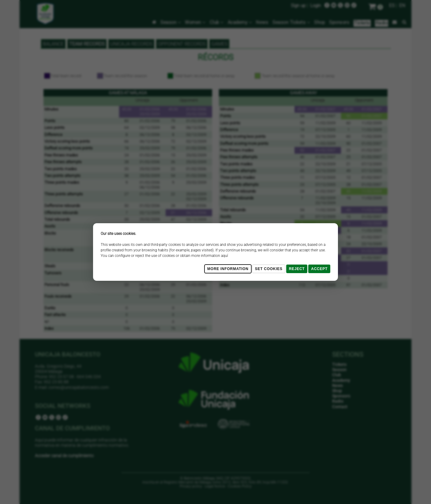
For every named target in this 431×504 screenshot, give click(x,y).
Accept (319, 269)
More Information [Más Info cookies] (228, 269)
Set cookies (269, 269)
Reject (297, 269)
